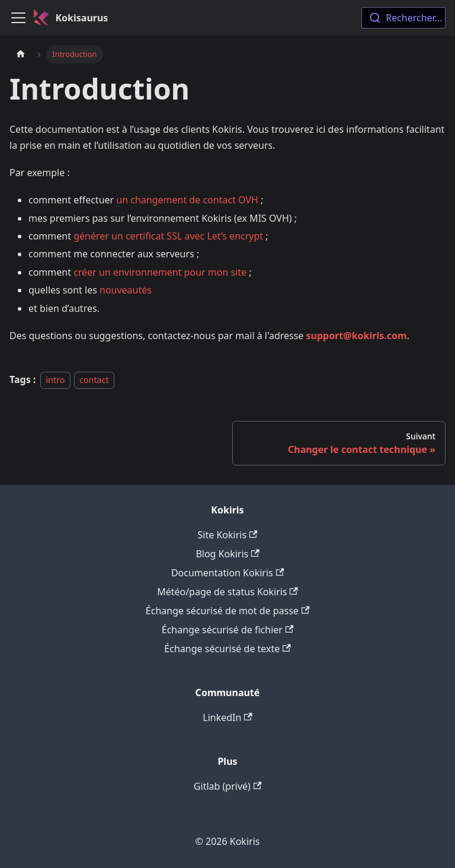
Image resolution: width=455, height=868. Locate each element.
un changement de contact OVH (187, 200)
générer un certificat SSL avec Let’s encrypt (168, 236)
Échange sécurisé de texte (227, 649)
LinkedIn (227, 717)
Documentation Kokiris (227, 573)
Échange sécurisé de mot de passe (227, 611)
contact (94, 380)
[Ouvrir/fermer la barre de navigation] (18, 18)
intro (55, 380)
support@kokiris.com (357, 336)
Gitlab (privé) (227, 786)
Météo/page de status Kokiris (227, 592)
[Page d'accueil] (21, 54)
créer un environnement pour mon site (160, 272)
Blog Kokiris (227, 554)
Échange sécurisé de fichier (227, 630)
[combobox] (403, 18)
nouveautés (126, 290)
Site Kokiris (228, 535)
